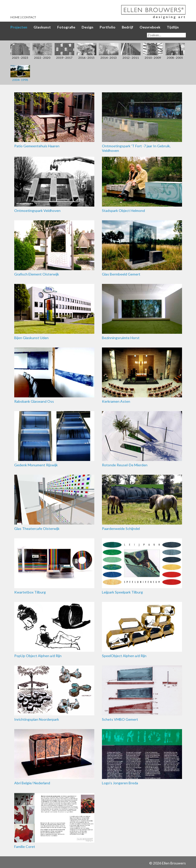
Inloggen (141, 863)
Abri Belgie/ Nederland (54, 757)
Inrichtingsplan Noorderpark (54, 693)
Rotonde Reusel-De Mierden (142, 439)
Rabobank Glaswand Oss (54, 375)
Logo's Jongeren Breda (142, 757)
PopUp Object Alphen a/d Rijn (54, 630)
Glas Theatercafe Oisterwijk (54, 503)
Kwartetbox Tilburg (54, 566)
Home (15, 17)
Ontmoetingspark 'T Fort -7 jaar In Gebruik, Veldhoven (142, 123)
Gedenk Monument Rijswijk (54, 439)
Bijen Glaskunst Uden (54, 312)
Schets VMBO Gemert (142, 693)
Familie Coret (54, 821)
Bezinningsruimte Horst (142, 312)
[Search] (166, 35)
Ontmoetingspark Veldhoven (54, 185)
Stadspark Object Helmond (142, 185)
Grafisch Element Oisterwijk (54, 248)
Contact (29, 17)
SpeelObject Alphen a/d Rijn (142, 630)
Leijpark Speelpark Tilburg (142, 566)
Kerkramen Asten (142, 375)
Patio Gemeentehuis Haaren (54, 120)
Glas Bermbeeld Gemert (142, 248)
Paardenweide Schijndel (142, 503)
